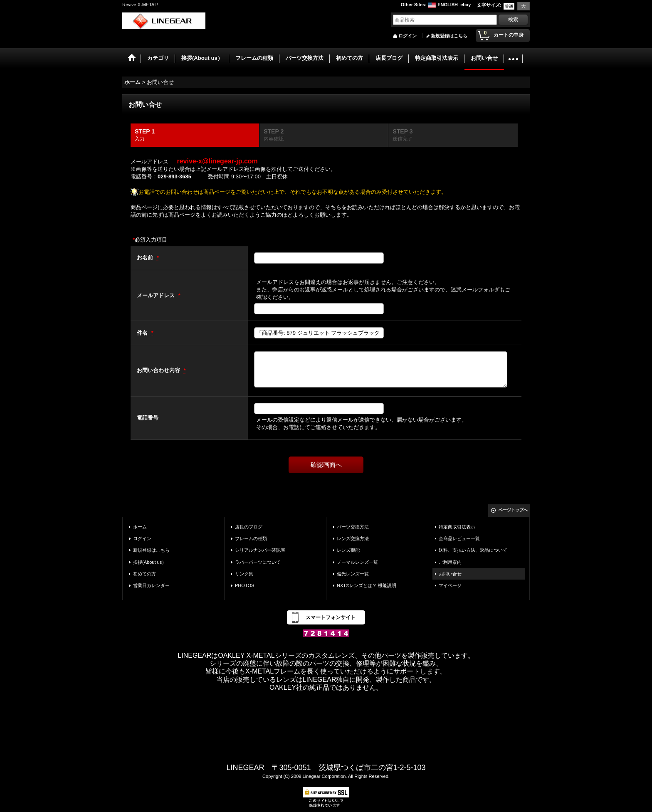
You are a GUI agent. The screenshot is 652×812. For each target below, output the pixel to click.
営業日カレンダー (151, 585)
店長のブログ (249, 527)
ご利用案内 (450, 562)
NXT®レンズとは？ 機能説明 (367, 585)
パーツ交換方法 (353, 527)
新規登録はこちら (449, 36)
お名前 (146, 258)
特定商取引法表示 (457, 527)
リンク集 (244, 574)
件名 (143, 333)
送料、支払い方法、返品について (473, 550)
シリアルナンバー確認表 (260, 550)
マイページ (450, 585)
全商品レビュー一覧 (459, 538)
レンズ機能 (348, 550)
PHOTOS (244, 585)
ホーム (140, 527)
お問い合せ (450, 574)
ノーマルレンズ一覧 (357, 562)
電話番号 (148, 418)
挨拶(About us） (150, 562)
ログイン (407, 36)
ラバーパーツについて (258, 562)
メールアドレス (157, 295)
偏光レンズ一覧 (353, 574)
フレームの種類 (251, 538)
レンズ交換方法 (353, 538)
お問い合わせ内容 (159, 370)
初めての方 (144, 574)
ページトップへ (513, 510)
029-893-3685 (174, 176)
